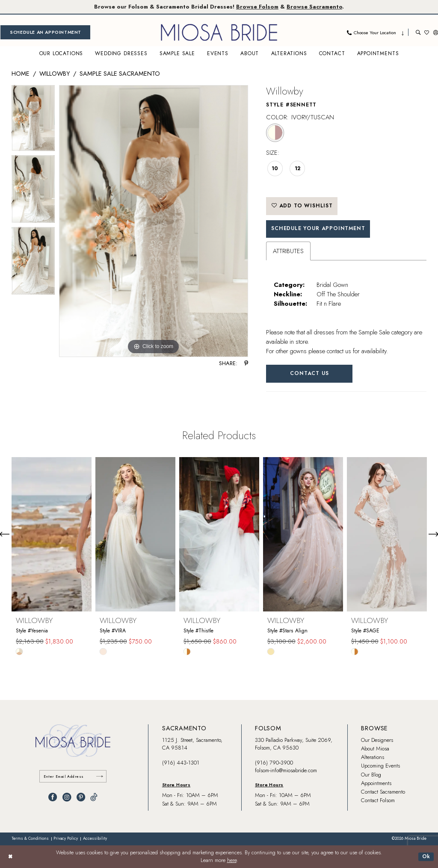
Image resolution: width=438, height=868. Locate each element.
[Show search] (418, 32)
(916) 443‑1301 (181, 763)
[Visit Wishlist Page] (427, 32)
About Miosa (375, 748)
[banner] (219, 32)
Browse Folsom (257, 7)
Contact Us (309, 373)
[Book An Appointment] (45, 32)
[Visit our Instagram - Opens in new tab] (67, 797)
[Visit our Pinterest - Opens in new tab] (81, 797)
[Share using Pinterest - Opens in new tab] (246, 364)
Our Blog (371, 775)
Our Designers (377, 740)
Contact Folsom (378, 800)
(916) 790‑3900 (274, 763)
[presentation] (52, 534)
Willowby (55, 73)
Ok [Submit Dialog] (426, 856)
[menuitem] (45, 32)
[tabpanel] (33, 120)
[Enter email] (73, 776)
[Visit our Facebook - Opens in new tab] (53, 797)
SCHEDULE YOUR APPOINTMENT (318, 228)
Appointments (376, 783)
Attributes (288, 251)
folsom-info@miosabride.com (286, 770)
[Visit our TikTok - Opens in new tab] (94, 797)
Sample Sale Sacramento (120, 73)
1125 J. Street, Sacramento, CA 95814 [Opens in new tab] (192, 744)
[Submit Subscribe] (100, 776)
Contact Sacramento (383, 792)
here (232, 860)
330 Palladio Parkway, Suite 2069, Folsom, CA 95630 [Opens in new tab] (294, 744)
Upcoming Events (380, 766)
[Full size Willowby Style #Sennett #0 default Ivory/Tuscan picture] (154, 221)
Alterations (373, 757)
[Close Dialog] (10, 856)
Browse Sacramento (314, 7)
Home (21, 73)
